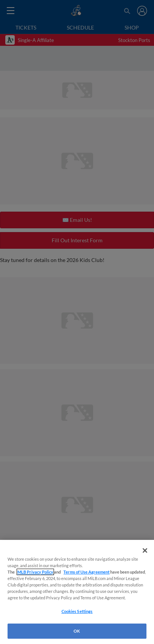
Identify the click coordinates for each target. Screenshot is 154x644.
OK (77, 631)
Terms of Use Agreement (86, 572)
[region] (77, 592)
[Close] (145, 550)
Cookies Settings (77, 611)
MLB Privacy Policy (35, 572)
